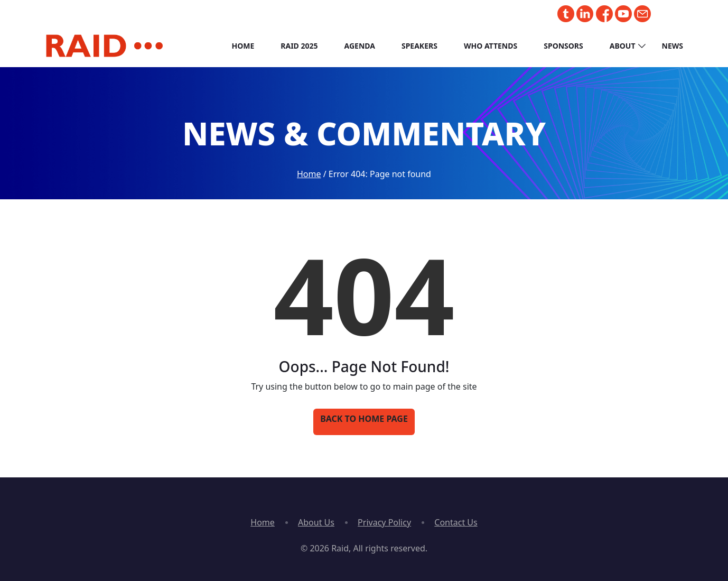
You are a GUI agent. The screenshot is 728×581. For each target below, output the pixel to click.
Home (243, 46)
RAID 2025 (299, 46)
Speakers (419, 46)
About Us (316, 522)
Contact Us (456, 522)
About (623, 46)
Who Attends (491, 46)
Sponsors (563, 46)
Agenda (360, 46)
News (673, 46)
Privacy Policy (384, 522)
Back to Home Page (364, 419)
